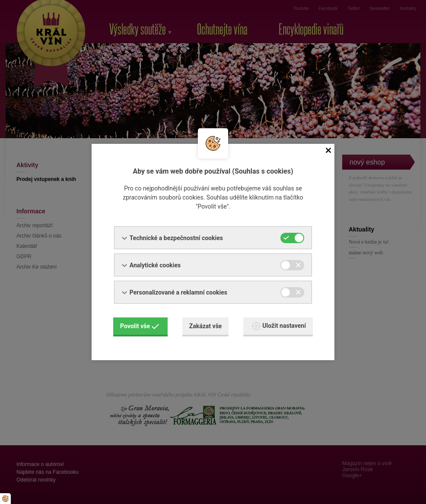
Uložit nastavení (279, 326)
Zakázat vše (206, 326)
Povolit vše (140, 326)
